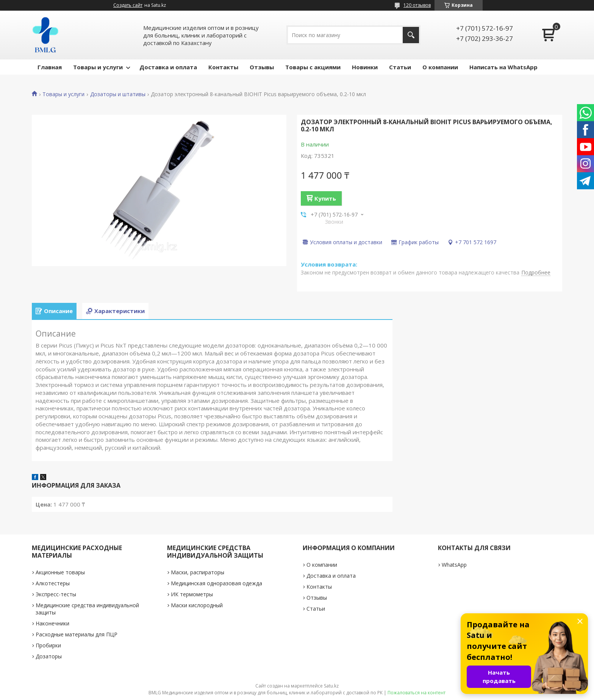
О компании (440, 67)
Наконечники (52, 623)
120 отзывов (417, 5)
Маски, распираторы (198, 572)
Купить (325, 198)
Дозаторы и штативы (118, 94)
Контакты (223, 67)
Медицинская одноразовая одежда (216, 583)
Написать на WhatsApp (503, 67)
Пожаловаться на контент (417, 693)
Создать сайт (128, 5)
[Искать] (411, 35)
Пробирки (48, 645)
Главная (50, 67)
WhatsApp (454, 565)
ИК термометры (192, 594)
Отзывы (262, 67)
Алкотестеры (53, 583)
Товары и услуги (98, 67)
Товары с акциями (313, 67)
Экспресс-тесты (56, 594)
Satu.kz (331, 686)
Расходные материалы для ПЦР (77, 634)
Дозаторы (49, 656)
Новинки (365, 67)
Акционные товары (60, 572)
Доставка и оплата (168, 67)
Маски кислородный (197, 605)
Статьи (400, 67)
